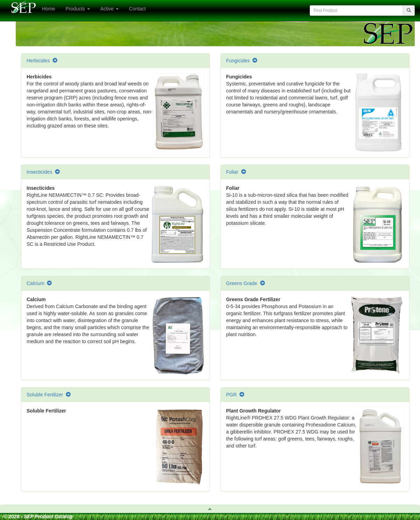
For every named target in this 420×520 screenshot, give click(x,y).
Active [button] (110, 9)
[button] (210, 509)
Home (48, 9)
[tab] (210, 509)
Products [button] (78, 9)
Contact (138, 9)
